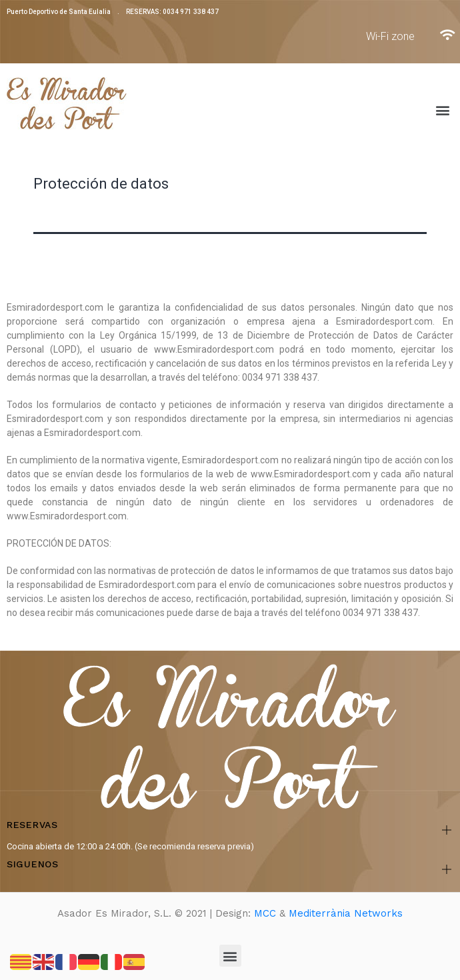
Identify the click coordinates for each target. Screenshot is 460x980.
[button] (442, 110)
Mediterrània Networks (346, 913)
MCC (265, 913)
